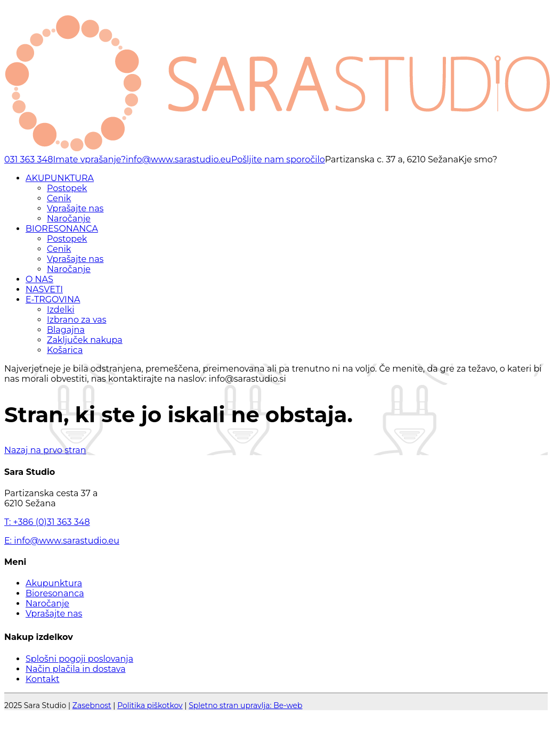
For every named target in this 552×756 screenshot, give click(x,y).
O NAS (39, 279)
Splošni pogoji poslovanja (79, 659)
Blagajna (66, 330)
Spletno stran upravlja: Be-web (245, 705)
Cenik (59, 198)
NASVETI (44, 289)
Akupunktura (54, 583)
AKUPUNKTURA (60, 178)
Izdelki (61, 310)
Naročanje (69, 219)
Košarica (65, 350)
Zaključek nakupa (85, 340)
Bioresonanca (55, 593)
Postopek (67, 188)
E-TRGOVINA (53, 299)
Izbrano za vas (77, 320)
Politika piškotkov (150, 705)
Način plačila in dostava (76, 669)
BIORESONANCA (62, 229)
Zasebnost (92, 705)
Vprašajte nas (75, 208)
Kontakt (43, 679)
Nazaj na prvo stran (45, 450)
